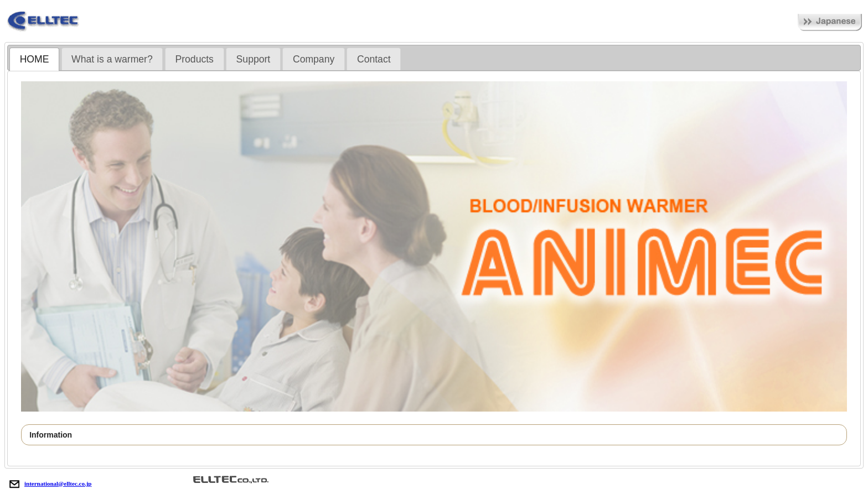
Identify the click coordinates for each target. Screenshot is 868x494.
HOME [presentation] (35, 59)
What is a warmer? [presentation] (112, 59)
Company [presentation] (314, 59)
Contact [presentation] (374, 59)
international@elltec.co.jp (48, 483)
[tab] (34, 59)
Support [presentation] (254, 59)
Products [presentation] (194, 59)
